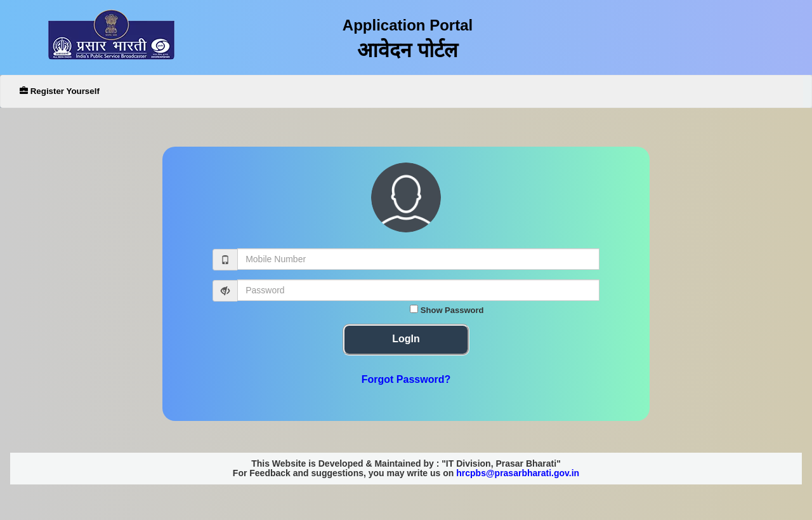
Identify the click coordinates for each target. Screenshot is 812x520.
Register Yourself (60, 91)
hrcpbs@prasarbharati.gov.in (518, 473)
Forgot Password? (406, 379)
